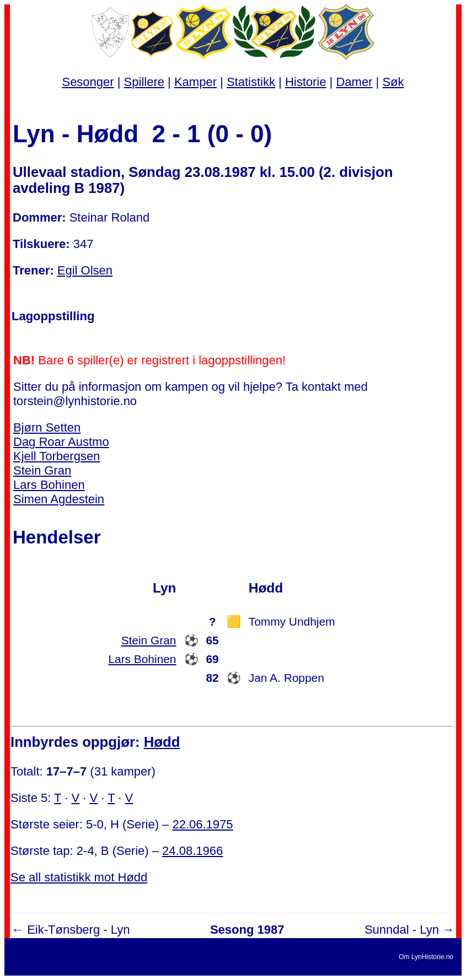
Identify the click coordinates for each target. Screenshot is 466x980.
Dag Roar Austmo (61, 442)
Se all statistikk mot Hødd (79, 877)
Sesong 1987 (247, 930)
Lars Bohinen (49, 485)
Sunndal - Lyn (402, 930)
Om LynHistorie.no (426, 957)
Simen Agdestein (59, 499)
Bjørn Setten (47, 427)
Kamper (195, 82)
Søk (393, 82)
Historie (306, 82)
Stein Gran (42, 470)
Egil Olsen (85, 270)
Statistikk (251, 82)
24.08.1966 (192, 851)
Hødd (162, 742)
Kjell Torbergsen (57, 456)
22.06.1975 (202, 824)
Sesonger (88, 82)
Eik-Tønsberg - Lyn (78, 930)
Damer (354, 82)
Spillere (144, 82)
